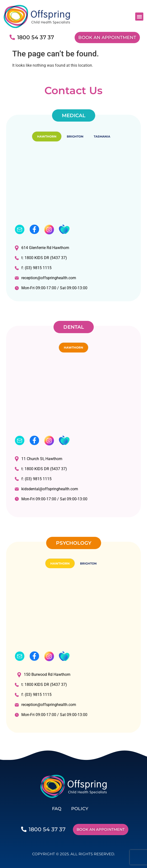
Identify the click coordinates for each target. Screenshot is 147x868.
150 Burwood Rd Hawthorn (44, 675)
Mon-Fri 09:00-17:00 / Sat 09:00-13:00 (51, 288)
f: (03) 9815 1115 (33, 268)
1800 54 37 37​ (36, 37)
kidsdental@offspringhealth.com (46, 489)
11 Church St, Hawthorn (39, 459)
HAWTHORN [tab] (47, 136)
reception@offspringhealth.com (45, 278)
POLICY (80, 809)
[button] (139, 17)
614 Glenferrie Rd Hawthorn (42, 248)
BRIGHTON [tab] (75, 136)
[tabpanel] (73, 221)
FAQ (57, 809)
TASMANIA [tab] (102, 136)
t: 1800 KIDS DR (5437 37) (41, 258)
